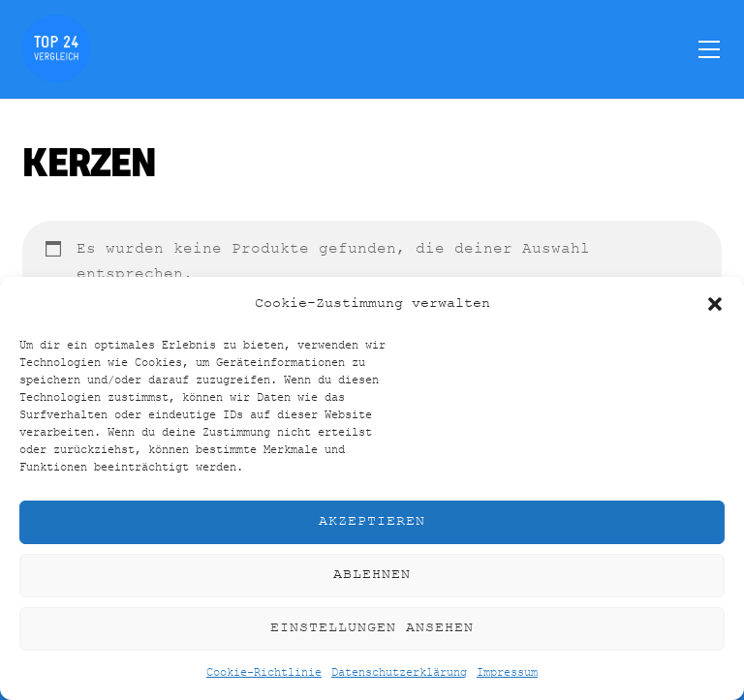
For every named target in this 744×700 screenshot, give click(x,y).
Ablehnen (372, 575)
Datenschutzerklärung (399, 673)
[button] (715, 304)
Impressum (507, 673)
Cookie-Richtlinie (264, 673)
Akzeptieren (372, 521)
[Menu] (709, 48)
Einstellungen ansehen (372, 628)
